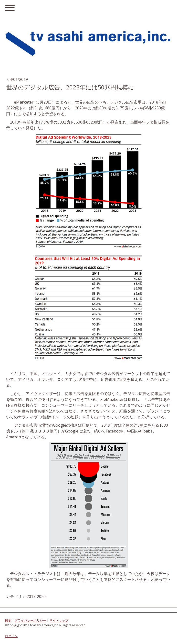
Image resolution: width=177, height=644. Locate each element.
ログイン (11, 636)
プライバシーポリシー (30, 620)
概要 (8, 620)
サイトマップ (59, 620)
